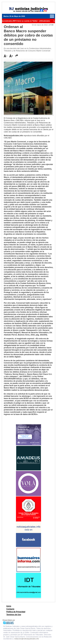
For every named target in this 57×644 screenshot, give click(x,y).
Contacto (10, 609)
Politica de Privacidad (16, 612)
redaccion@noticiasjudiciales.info (27, 639)
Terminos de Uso (14, 615)
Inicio (9, 606)
